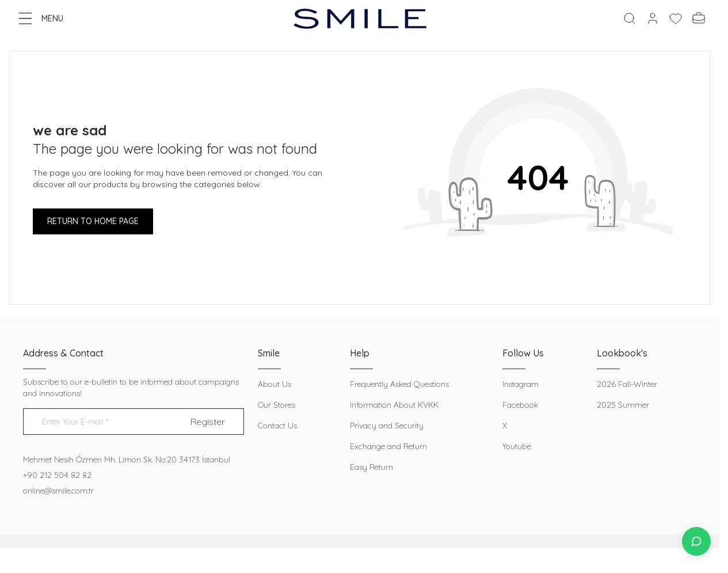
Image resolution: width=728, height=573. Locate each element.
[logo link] (360, 19)
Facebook (520, 405)
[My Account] (653, 18)
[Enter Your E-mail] (134, 422)
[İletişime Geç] (696, 541)
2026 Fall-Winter (627, 384)
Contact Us (277, 426)
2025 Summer (623, 405)
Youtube (517, 446)
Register (208, 422)
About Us (275, 384)
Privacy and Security (387, 426)
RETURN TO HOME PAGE (93, 221)
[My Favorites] (676, 18)
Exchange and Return (388, 446)
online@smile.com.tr (58, 491)
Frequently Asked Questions (399, 384)
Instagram (521, 384)
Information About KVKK (394, 405)
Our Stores (277, 405)
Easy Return (371, 467)
